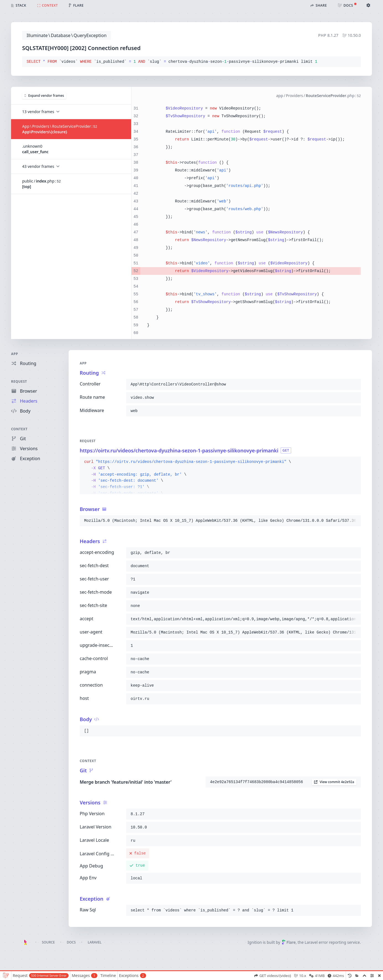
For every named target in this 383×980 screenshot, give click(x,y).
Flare (289, 942)
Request (19, 381)
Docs (71, 942)
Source (48, 942)
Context (19, 429)
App (15, 354)
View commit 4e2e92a (334, 782)
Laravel (95, 942)
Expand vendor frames (44, 96)
